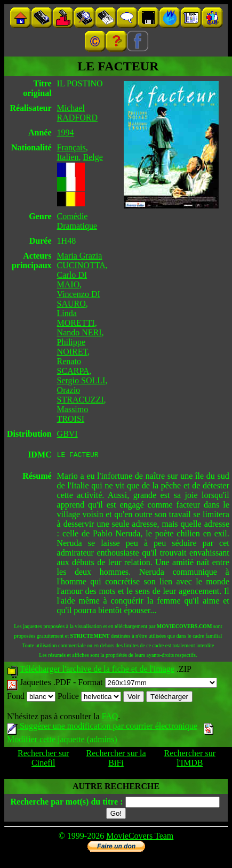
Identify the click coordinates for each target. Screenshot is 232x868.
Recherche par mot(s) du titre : (66, 803)
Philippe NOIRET (72, 347)
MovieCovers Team (140, 837)
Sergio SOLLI (81, 380)
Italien (68, 157)
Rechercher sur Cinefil (43, 759)
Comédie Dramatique (77, 221)
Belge (93, 157)
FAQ (110, 718)
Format (147, 684)
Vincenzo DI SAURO (79, 299)
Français (71, 147)
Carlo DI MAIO (72, 280)
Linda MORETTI (76, 318)
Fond (31, 698)
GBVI (67, 434)
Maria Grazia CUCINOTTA (81, 260)
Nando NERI (79, 332)
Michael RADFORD (77, 113)
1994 (66, 132)
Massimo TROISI (73, 414)
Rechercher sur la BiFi (116, 759)
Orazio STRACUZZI (81, 395)
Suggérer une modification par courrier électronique (102, 728)
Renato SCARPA (73, 366)
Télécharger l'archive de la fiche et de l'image (97, 670)
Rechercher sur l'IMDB (190, 759)
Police (89, 698)
